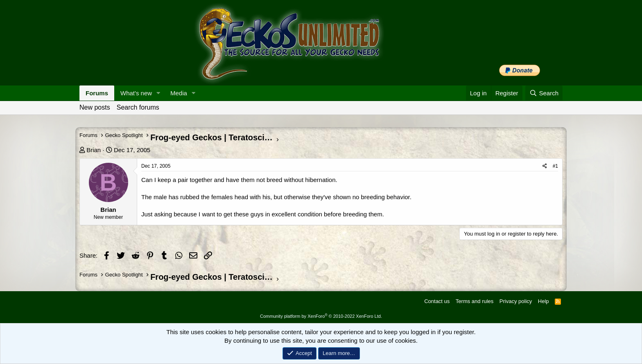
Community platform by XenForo (321, 316)
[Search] (544, 93)
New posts (95, 107)
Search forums (138, 107)
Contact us (437, 301)
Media (179, 93)
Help (544, 301)
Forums (97, 93)
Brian (94, 150)
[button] (158, 93)
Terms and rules (475, 301)
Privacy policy (516, 301)
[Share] (545, 166)
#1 (555, 166)
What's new (136, 93)
